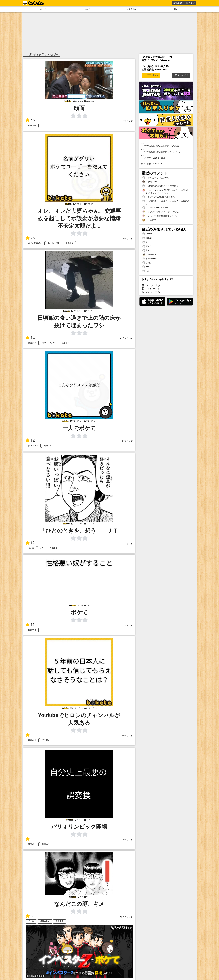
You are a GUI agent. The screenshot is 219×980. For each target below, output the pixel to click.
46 (30, 120)
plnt (146, 267)
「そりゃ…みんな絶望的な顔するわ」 (159, 197)
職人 (176, 9)
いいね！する (151, 285)
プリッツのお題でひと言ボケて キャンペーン (166, 151)
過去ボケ (32, 844)
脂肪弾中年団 (149, 255)
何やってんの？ (49, 343)
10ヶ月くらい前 (126, 338)
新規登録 (178, 3)
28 (30, 238)
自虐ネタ (32, 125)
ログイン (190, 3)
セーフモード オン (151, 75)
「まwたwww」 (150, 182)
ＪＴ (42, 548)
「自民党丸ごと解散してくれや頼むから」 (161, 186)
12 (30, 338)
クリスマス (33, 446)
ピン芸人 (46, 740)
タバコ (31, 548)
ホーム (43, 9)
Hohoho (147, 234)
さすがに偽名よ (35, 243)
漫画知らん (45, 921)
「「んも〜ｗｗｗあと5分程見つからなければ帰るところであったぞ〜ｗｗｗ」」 (166, 191)
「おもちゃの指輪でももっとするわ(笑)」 (161, 212)
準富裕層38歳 (150, 259)
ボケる (87, 9)
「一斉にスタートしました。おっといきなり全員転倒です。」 (166, 202)
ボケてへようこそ (181, 75)
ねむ (146, 271)
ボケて (147, 246)
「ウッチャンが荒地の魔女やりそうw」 (160, 216)
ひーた (147, 263)
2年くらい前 (127, 625)
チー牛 (31, 921)
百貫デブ (32, 343)
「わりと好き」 (150, 220)
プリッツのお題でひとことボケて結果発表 (166, 145)
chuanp (147, 238)
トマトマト (149, 250)
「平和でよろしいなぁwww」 (156, 178)
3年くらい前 (127, 441)
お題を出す (132, 9)
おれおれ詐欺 (54, 243)
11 (30, 625)
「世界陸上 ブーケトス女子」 (156, 208)
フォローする (151, 289)
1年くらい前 (127, 121)
